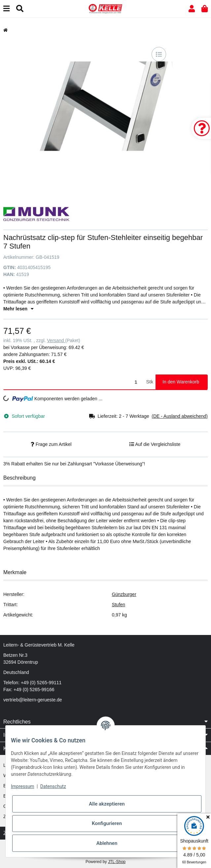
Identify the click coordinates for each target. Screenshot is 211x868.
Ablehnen (107, 843)
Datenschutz (53, 786)
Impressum (22, 786)
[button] (192, 9)
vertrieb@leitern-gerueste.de (33, 700)
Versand (56, 340)
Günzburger (124, 594)
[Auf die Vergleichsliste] (159, 54)
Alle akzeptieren (107, 804)
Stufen (119, 605)
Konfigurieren (107, 823)
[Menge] (74, 382)
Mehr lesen (18, 309)
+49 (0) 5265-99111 (41, 683)
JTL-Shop (117, 862)
